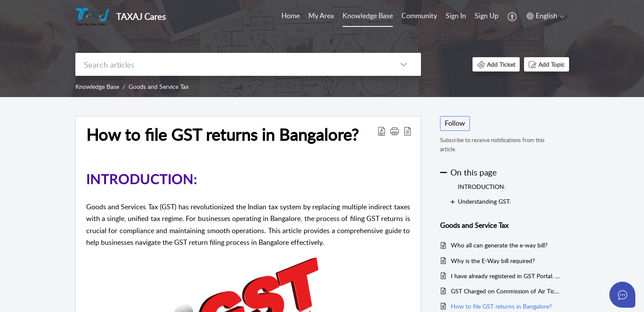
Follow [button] (455, 123)
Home (291, 16)
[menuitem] (291, 16)
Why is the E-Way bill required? (493, 261)
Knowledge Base (368, 16)
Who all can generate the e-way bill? (499, 245)
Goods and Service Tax (159, 86)
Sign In (456, 16)
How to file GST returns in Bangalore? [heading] (222, 135)
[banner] (322, 49)
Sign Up (487, 16)
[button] (513, 16)
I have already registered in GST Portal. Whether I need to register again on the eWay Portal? (506, 276)
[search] (231, 64)
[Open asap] (622, 295)
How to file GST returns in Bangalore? (501, 306)
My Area (321, 16)
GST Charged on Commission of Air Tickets (506, 291)
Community (419, 16)
